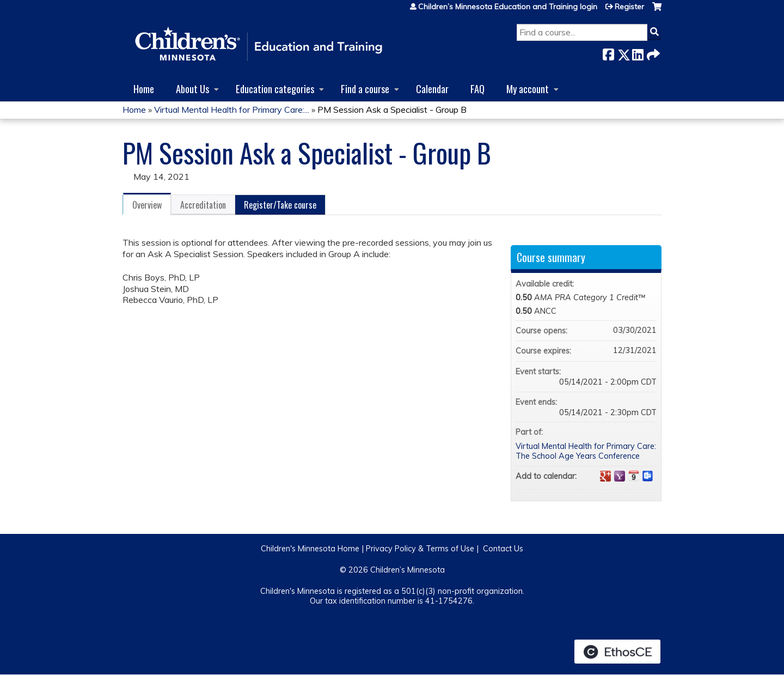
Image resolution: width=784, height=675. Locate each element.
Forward (652, 53)
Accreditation (203, 205)
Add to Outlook (648, 476)
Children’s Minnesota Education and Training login (508, 7)
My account (528, 89)
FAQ (477, 89)
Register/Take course (280, 205)
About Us (192, 89)
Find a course (365, 89)
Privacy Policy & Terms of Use (420, 549)
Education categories (275, 89)
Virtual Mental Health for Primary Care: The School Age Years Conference (586, 451)
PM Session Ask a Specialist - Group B (392, 110)
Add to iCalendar (634, 476)
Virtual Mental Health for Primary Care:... (232, 110)
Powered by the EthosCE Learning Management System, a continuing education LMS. (617, 652)
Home (144, 89)
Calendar (432, 89)
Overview (147, 205)
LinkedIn (638, 53)
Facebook (608, 53)
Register (629, 7)
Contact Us (503, 549)
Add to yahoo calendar (620, 476)
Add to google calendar (605, 476)
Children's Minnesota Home (310, 549)
